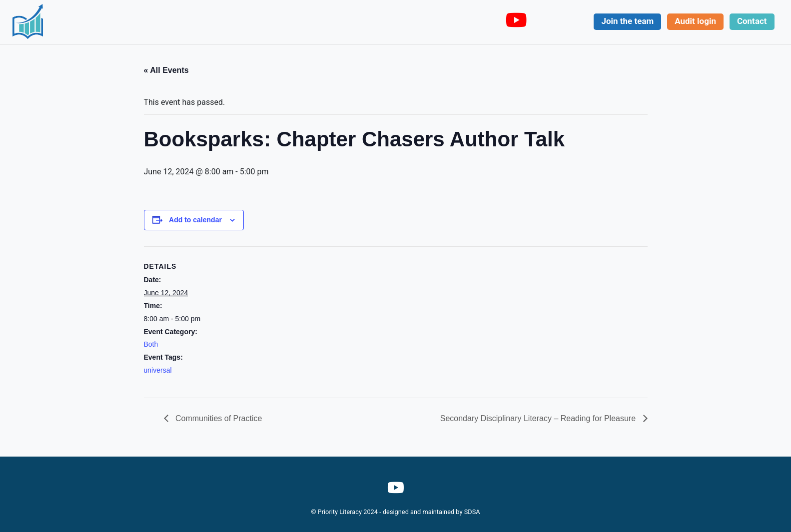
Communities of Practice (218, 418)
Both (151, 344)
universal (158, 370)
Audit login (695, 21)
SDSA (472, 512)
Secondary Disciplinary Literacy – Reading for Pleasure (539, 418)
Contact (752, 21)
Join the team (627, 21)
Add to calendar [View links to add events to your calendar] (195, 220)
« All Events (166, 70)
